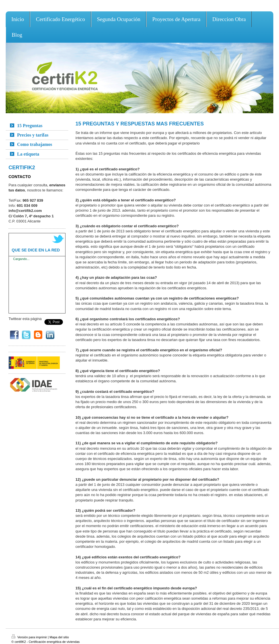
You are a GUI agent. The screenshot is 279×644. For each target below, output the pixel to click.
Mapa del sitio (59, 637)
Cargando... (21, 259)
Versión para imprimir (30, 637)
